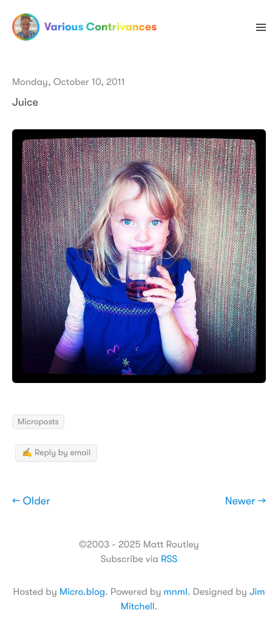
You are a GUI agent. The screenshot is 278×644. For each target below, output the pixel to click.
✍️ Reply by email (56, 453)
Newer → (246, 501)
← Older (31, 501)
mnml (176, 592)
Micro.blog (82, 592)
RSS (169, 559)
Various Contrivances (84, 27)
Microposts (38, 422)
